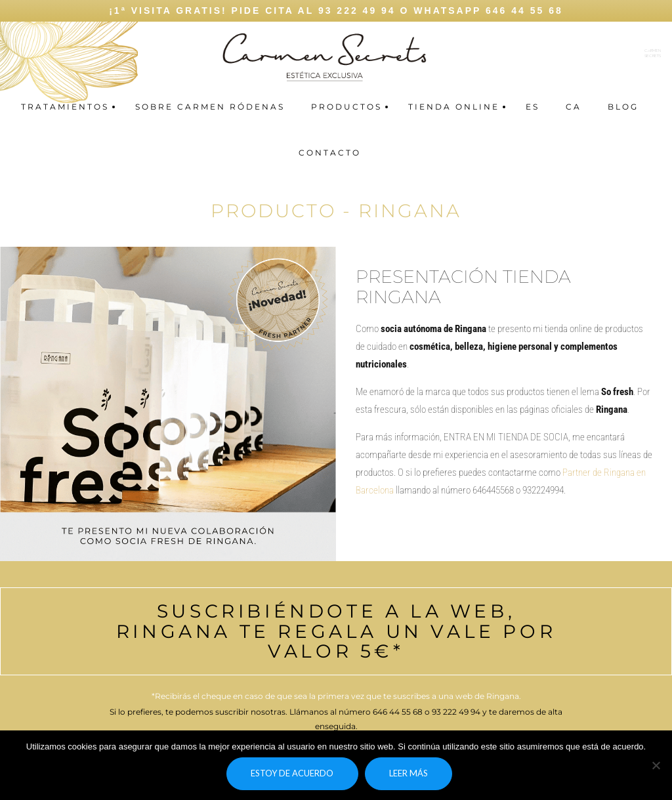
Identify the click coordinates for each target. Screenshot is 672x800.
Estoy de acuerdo (292, 773)
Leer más (409, 773)
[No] (656, 765)
